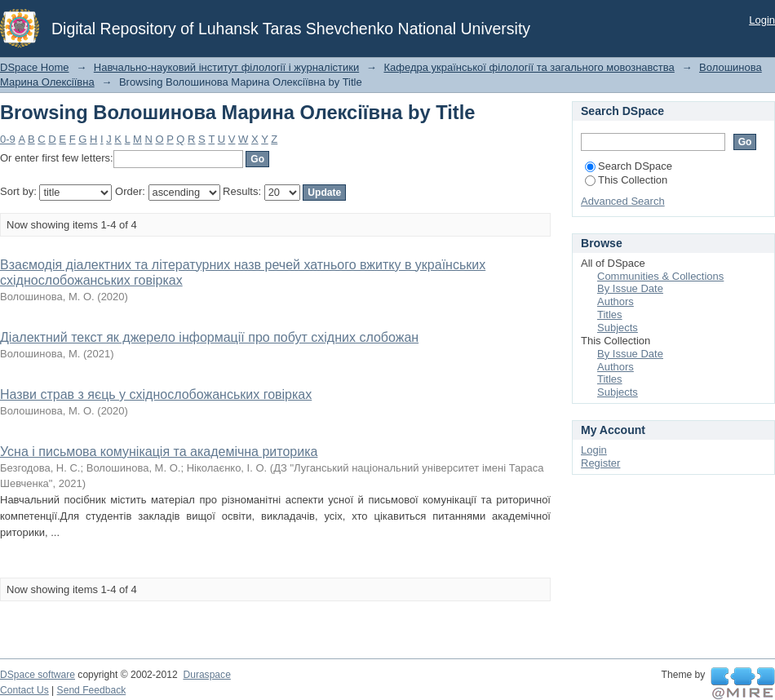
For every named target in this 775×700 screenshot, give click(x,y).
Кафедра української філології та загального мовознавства (529, 67)
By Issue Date (630, 288)
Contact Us (24, 690)
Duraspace (206, 675)
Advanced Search (623, 201)
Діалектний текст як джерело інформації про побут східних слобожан (209, 337)
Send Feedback (92, 690)
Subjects (618, 328)
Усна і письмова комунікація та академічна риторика (159, 452)
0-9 (8, 139)
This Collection (626, 180)
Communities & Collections (660, 276)
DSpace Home (35, 67)
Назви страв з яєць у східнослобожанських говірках (156, 394)
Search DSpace (629, 166)
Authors (616, 301)
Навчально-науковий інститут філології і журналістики (226, 67)
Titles (610, 315)
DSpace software (38, 675)
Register (600, 463)
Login (762, 20)
